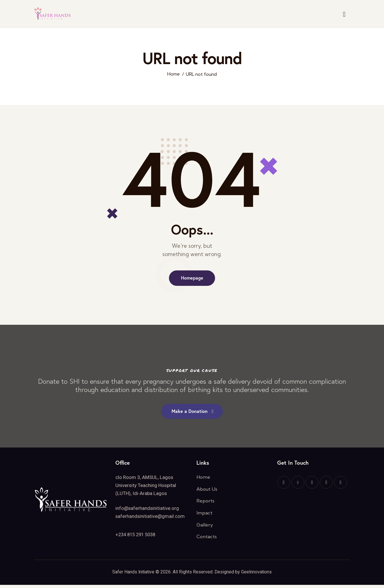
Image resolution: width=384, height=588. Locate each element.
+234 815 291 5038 (137, 536)
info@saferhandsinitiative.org (147, 510)
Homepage (192, 278)
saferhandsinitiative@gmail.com (150, 518)
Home (174, 74)
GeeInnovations (257, 575)
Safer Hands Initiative (133, 575)
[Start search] (344, 14)
